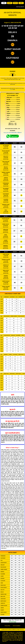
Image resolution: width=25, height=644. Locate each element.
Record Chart (6, 148)
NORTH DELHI (6, 281)
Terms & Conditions (17, 626)
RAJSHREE (6, 189)
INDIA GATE (6, 270)
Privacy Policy (7, 626)
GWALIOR (6, 229)
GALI (6, 210)
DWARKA (6, 246)
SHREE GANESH (6, 172)
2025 (16, 556)
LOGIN (21, 3)
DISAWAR (12, 71)
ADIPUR (6, 178)
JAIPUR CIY (6, 265)
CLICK (11, 90)
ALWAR (6, 240)
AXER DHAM (6, 254)
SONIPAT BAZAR (6, 260)
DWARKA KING (6, 205)
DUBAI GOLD (6, 224)
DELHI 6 (6, 167)
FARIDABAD (6, 183)
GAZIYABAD (6, 194)
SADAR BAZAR (6, 219)
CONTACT (15, 3)
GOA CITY (6, 156)
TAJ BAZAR (6, 146)
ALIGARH (6, 199)
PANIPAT (6, 276)
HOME (4, 3)
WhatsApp (12, 622)
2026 (12, 556)
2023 (23, 556)
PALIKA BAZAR (6, 151)
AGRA (6, 235)
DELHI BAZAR (6, 162)
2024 (19, 556)
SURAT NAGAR (6, 287)
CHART (10, 3)
